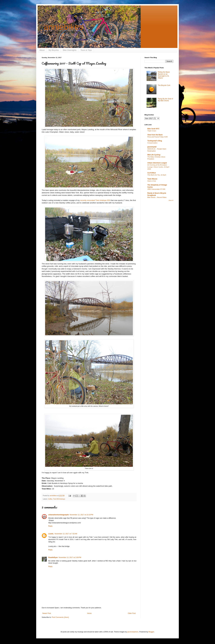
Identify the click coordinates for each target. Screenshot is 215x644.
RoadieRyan (53, 557)
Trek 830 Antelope (59, 499)
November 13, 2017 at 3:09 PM (70, 557)
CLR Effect (152, 173)
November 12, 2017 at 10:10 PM (81, 515)
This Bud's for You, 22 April (157, 175)
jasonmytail (152, 147)
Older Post (132, 613)
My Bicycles (54, 50)
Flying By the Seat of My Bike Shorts (165, 100)
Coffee (50, 499)
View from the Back (155, 135)
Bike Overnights (70, 50)
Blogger (151, 632)
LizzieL (51, 534)
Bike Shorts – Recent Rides (157, 197)
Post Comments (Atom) (60, 617)
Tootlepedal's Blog (155, 141)
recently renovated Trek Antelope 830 (95, 200)
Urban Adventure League (157, 163)
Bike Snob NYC (153, 129)
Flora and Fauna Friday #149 (157, 137)
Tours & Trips (86, 50)
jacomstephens (133, 632)
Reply (50, 526)
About (42, 50)
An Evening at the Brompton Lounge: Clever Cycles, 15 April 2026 (158, 167)
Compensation (152, 143)
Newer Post (47, 613)
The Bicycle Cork (164, 85)
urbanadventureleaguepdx (59, 515)
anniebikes (63, 27)
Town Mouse (152, 179)
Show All (171, 200)
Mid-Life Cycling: (154, 155)
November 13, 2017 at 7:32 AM (66, 534)
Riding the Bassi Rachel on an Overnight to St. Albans (164, 75)
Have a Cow (152, 181)
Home (89, 613)
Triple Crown (152, 131)
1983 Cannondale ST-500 (156, 189)
